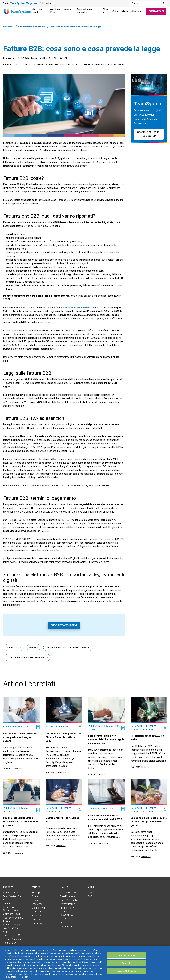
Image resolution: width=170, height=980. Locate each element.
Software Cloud (11, 914)
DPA (90, 893)
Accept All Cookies (127, 975)
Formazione (38, 923)
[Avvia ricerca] (164, 3)
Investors (36, 915)
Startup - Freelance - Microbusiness (104, 64)
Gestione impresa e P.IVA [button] (61, 11)
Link (62, 922)
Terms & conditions (70, 900)
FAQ (90, 896)
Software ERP (11, 893)
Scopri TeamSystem (64, 625)
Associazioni (10, 64)
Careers (36, 919)
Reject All (127, 967)
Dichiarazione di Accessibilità (68, 913)
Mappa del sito (68, 919)
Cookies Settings (127, 959)
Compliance (38, 912)
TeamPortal (66, 926)
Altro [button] (105, 11)
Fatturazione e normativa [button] (84, 11)
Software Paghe (12, 925)
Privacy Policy (67, 904)
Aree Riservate (68, 896)
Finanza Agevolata (13, 939)
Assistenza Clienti (69, 893)
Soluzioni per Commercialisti (11, 909)
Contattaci (156, 11)
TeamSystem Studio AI (14, 898)
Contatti (36, 896)
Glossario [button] (137, 11)
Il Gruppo (36, 893)
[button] (45, 3)
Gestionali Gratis (12, 928)
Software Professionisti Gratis (14, 934)
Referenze (37, 904)
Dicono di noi (38, 908)
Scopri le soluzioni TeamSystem (149, 134)
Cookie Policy (67, 908)
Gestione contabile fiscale (13, 919)
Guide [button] (116, 11)
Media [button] (125, 11)
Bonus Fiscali (10, 943)
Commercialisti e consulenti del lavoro (57, 64)
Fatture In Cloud (12, 903)
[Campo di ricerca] (146, 3)
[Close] (165, 966)
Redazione (9, 58)
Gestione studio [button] (37, 11)
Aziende (26, 64)
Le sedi (35, 900)
